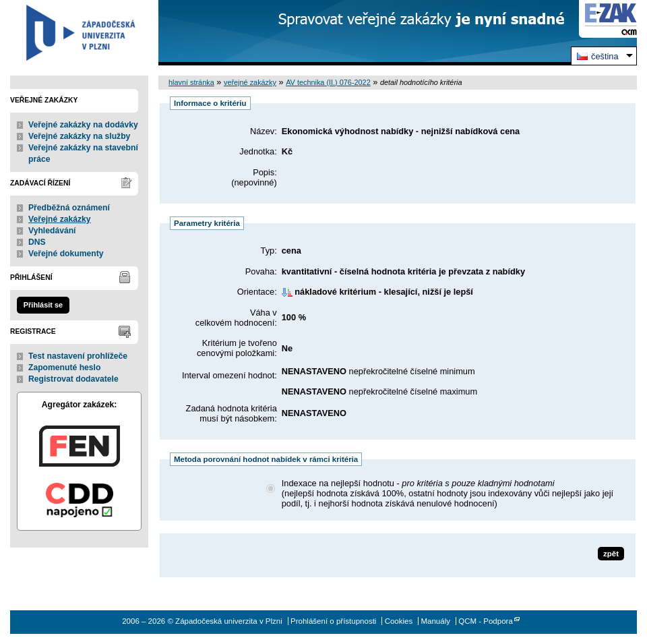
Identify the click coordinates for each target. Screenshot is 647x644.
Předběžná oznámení (69, 208)
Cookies (399, 621)
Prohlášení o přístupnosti (333, 621)
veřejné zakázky (250, 82)
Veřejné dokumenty (66, 254)
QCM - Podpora (486, 621)
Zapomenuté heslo (64, 368)
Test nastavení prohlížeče (78, 356)
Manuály (435, 621)
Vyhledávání (52, 231)
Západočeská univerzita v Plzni (79, 33)
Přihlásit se (43, 305)
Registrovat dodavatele (73, 379)
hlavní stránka (191, 82)
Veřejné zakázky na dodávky (83, 125)
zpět (611, 554)
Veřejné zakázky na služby (79, 136)
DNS (37, 242)
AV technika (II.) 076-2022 (328, 82)
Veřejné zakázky (60, 219)
